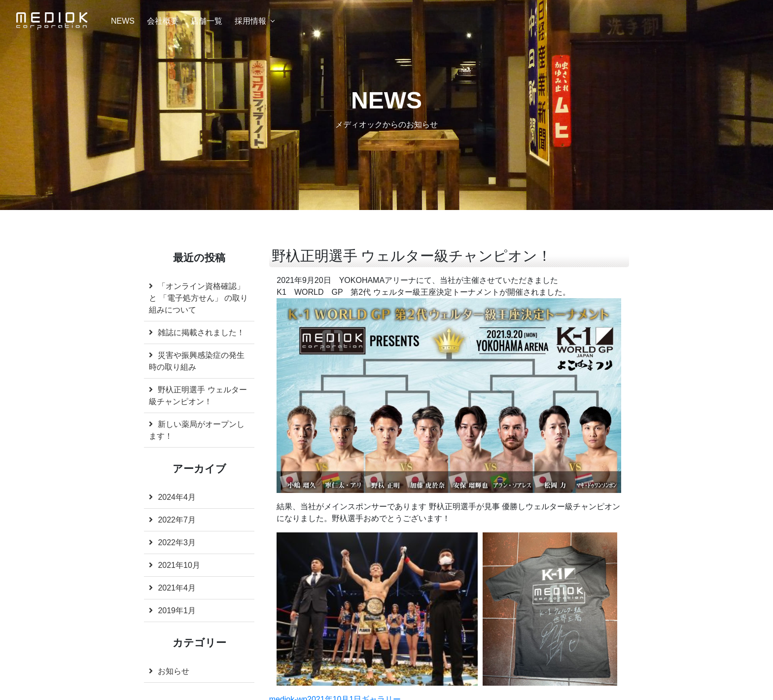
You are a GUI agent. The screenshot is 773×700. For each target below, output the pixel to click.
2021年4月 (177, 588)
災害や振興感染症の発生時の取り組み (197, 361)
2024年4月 (177, 497)
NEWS (123, 21)
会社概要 (163, 21)
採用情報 (250, 21)
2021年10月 (179, 565)
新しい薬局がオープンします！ (197, 430)
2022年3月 (177, 542)
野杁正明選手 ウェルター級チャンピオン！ (198, 396)
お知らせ (174, 671)
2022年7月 (177, 520)
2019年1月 (177, 611)
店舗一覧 (207, 21)
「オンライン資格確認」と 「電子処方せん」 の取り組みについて (198, 298)
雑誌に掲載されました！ (201, 332)
